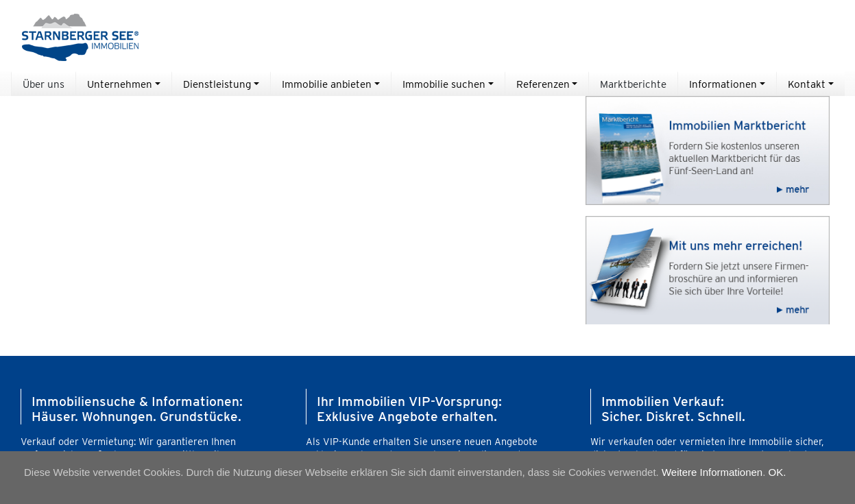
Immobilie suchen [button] (444, 84)
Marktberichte (633, 84)
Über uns (44, 84)
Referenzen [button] (543, 84)
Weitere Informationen (712, 472)
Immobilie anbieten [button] (327, 84)
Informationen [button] (723, 84)
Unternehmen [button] (120, 84)
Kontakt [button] (807, 84)
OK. (778, 472)
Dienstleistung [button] (217, 84)
